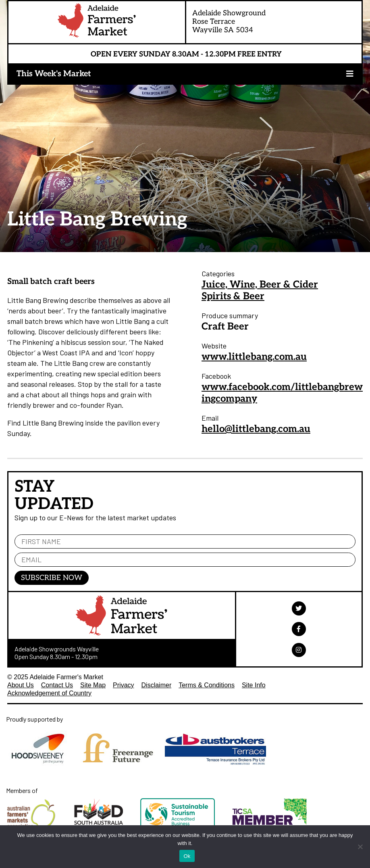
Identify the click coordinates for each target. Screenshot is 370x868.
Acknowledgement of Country (49, 693)
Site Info (254, 685)
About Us (21, 685)
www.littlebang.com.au (254, 357)
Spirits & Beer (233, 296)
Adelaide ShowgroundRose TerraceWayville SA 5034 (229, 22)
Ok (187, 856)
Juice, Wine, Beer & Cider (260, 285)
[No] (360, 847)
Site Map (93, 685)
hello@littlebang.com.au (256, 429)
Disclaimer (157, 685)
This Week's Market (54, 74)
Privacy (123, 685)
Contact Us (57, 685)
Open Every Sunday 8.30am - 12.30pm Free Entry (186, 54)
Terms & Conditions (207, 685)
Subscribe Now (52, 578)
